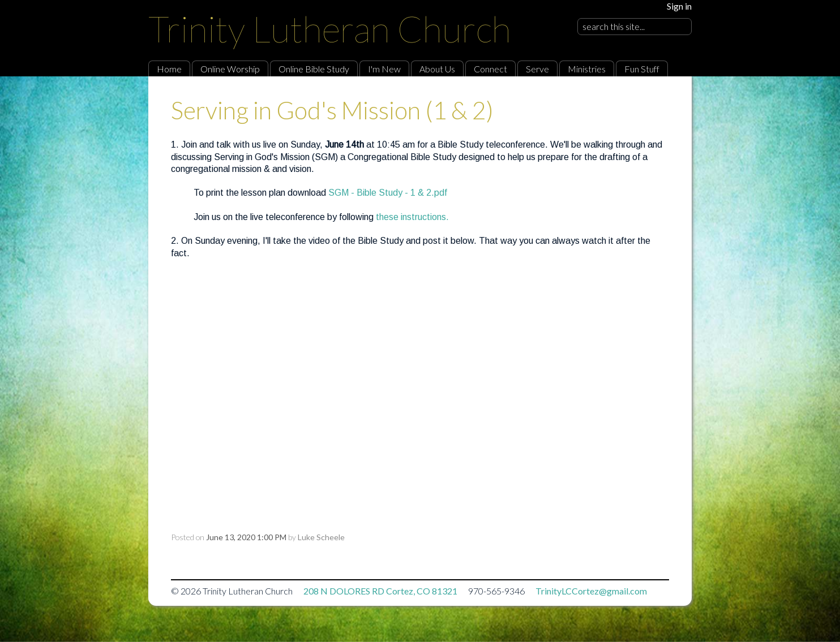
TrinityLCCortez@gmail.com (591, 591)
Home (169, 69)
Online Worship (230, 69)
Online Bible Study (314, 69)
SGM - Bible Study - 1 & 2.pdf (388, 193)
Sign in (679, 6)
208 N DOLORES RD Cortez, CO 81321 (380, 591)
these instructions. (412, 217)
